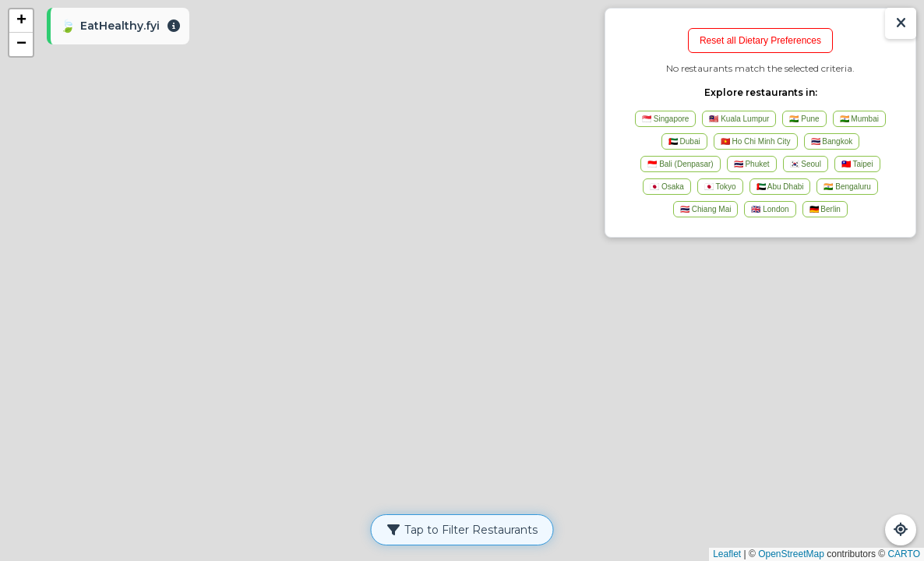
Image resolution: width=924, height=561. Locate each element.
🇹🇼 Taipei (857, 164)
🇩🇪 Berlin (825, 209)
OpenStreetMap (791, 554)
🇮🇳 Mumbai (859, 119)
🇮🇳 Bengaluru (847, 187)
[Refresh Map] (901, 530)
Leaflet (727, 554)
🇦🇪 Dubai (684, 141)
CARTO (904, 554)
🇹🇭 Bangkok (832, 141)
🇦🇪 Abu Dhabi (780, 187)
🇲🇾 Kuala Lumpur (739, 119)
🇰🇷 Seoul (806, 164)
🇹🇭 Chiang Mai (705, 209)
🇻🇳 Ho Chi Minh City (756, 141)
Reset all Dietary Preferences (760, 41)
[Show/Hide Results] (901, 23)
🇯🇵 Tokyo (720, 187)
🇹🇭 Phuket (752, 164)
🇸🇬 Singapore (665, 119)
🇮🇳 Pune (804, 119)
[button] (21, 21)
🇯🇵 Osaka (667, 187)
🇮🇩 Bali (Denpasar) (680, 164)
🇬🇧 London (770, 209)
